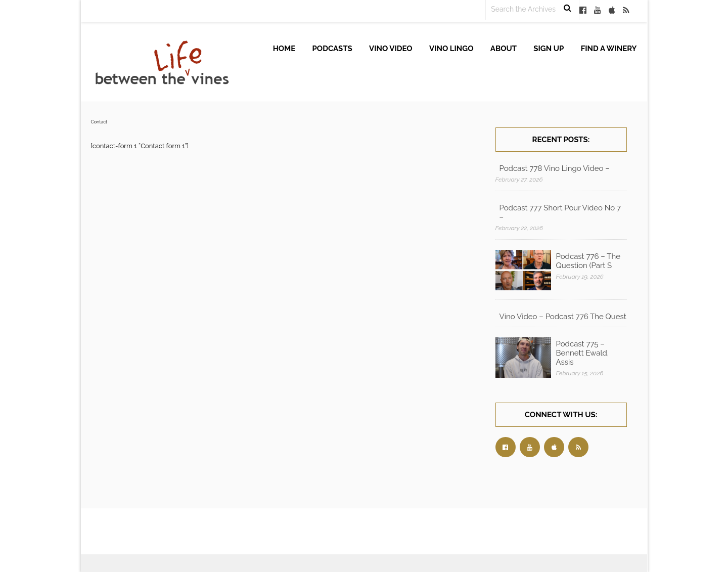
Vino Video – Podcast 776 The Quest (563, 317)
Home (284, 49)
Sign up (549, 49)
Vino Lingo (451, 49)
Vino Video (391, 49)
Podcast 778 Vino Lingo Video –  (556, 168)
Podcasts (332, 49)
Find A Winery (609, 49)
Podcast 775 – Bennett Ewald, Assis (583, 353)
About (504, 49)
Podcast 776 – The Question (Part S (588, 261)
